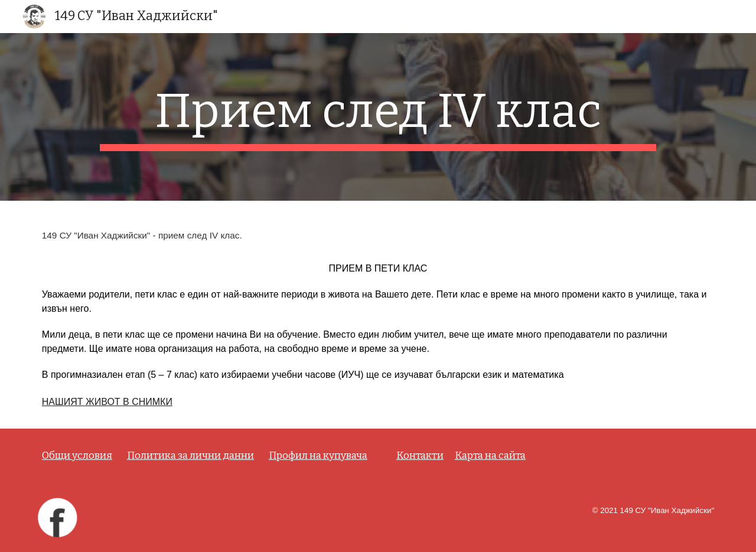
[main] (378, 117)
